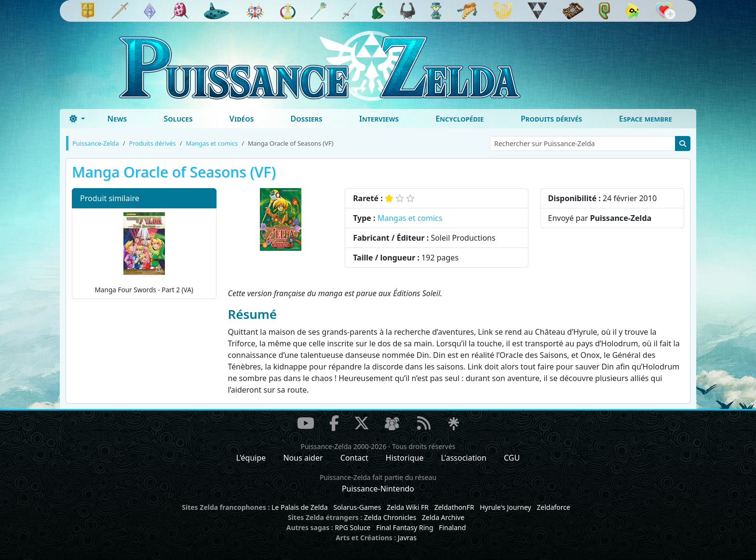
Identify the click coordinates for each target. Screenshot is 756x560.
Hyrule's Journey (506, 507)
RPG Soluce (352, 527)
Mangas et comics (410, 218)
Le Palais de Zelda (300, 507)
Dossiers (307, 119)
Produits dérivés (551, 119)
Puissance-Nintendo (378, 489)
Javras (407, 538)
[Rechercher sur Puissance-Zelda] (583, 143)
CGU (512, 458)
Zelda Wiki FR (408, 507)
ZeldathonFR (454, 507)
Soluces (178, 119)
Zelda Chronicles (390, 517)
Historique (405, 458)
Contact (354, 458)
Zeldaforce (553, 507)
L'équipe (251, 458)
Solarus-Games (357, 507)
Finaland (452, 527)
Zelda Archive (443, 517)
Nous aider (303, 458)
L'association (464, 458)
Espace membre (646, 119)
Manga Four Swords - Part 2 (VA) (144, 253)
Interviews (379, 119)
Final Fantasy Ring (405, 527)
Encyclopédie (459, 119)
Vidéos (242, 119)
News (117, 119)
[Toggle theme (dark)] (77, 119)
